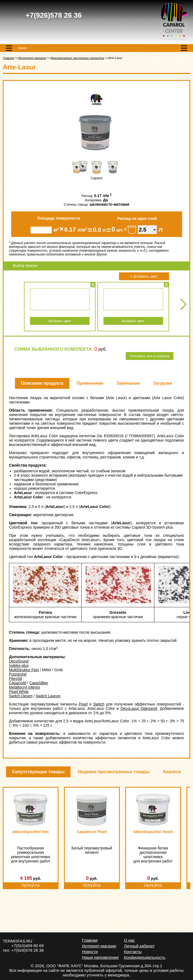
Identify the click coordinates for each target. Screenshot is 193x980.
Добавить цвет (144, 276)
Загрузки (163, 383)
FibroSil (15, 679)
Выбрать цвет (60, 321)
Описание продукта (42, 383)
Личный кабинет (139, 946)
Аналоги (172, 772)
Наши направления (100, 957)
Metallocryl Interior (24, 687)
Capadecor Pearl (92, 832)
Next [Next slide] (183, 304)
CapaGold (18, 683)
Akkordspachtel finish (153, 832)
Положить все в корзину (150, 356)
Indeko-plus (19, 665)
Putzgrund (18, 674)
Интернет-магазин (32, 58)
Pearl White (19, 692)
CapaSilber (39, 683)
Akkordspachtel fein (30, 832)
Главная (8, 58)
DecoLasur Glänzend (139, 708)
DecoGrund (19, 661)
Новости (90, 952)
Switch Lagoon (48, 696)
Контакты (133, 952)
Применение (90, 383)
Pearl (83, 704)
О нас (129, 940)
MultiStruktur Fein (24, 670)
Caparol (96, 178)
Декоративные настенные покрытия (77, 58)
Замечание (128, 383)
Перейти (31, 886)
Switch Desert (21, 696)
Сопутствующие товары (38, 772)
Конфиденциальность (145, 957)
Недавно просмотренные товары (114, 772)
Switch (99, 704)
